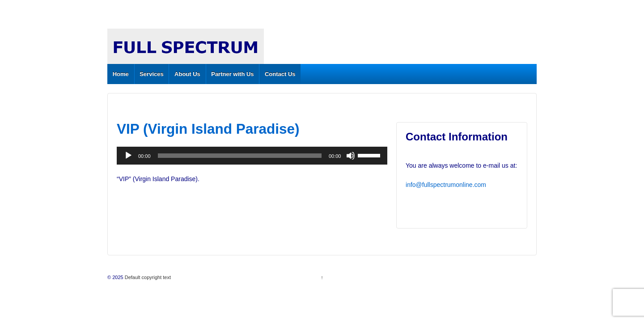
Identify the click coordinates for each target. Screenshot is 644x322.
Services (152, 74)
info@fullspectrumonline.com (446, 185)
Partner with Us (232, 74)
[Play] (128, 156)
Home (121, 74)
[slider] (240, 156)
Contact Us (280, 74)
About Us (187, 74)
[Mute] (351, 156)
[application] (252, 156)
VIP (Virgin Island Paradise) (208, 129)
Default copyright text (147, 277)
